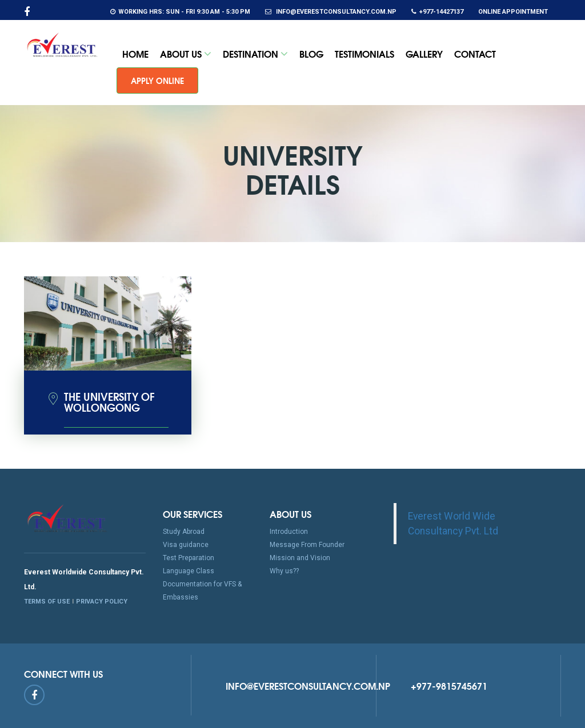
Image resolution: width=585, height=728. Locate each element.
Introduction (289, 532)
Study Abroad (184, 532)
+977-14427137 (437, 12)
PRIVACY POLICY (102, 602)
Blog (311, 53)
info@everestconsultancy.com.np (331, 12)
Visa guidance (186, 545)
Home (135, 53)
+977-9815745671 (449, 686)
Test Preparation (189, 558)
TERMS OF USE (47, 602)
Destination (255, 53)
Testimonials (364, 53)
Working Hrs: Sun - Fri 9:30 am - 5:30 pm (180, 12)
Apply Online (157, 81)
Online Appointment (513, 12)
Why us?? (284, 571)
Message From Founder (307, 545)
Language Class (189, 571)
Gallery (424, 53)
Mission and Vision (300, 558)
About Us (186, 53)
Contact (475, 53)
